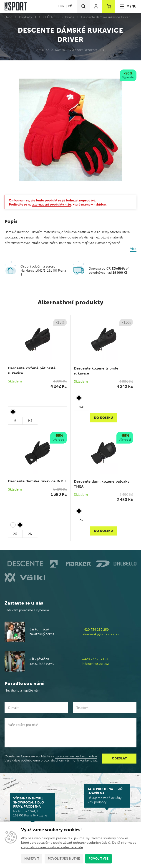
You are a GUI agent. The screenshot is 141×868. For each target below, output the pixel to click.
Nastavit (32, 859)
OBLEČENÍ (47, 17)
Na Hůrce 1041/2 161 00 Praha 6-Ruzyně (33, 807)
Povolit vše (98, 859)
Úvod (8, 17)
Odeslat (120, 758)
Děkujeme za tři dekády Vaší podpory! (107, 796)
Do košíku (103, 418)
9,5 (30, 420)
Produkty (26, 17)
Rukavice (68, 17)
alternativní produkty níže (52, 205)
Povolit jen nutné (64, 859)
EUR (61, 6)
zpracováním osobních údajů (76, 756)
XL (30, 534)
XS (15, 534)
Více (133, 249)
